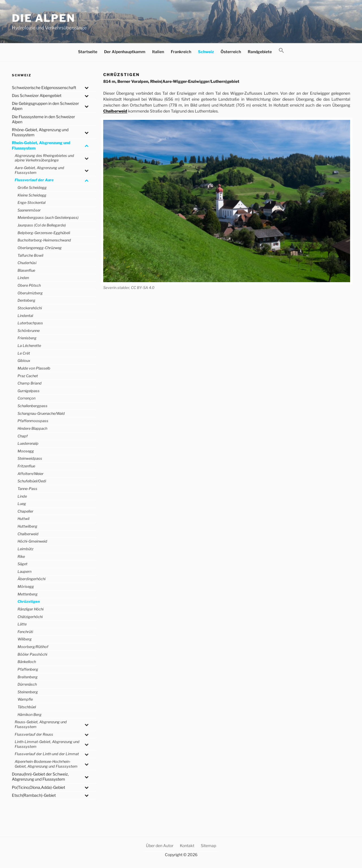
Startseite (88, 52)
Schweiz (206, 52)
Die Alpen (44, 18)
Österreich (231, 52)
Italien (158, 52)
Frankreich (181, 52)
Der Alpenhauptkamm (125, 52)
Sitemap (208, 846)
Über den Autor (160, 846)
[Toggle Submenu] (87, 88)
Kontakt (187, 846)
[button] (281, 51)
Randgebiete (260, 52)
